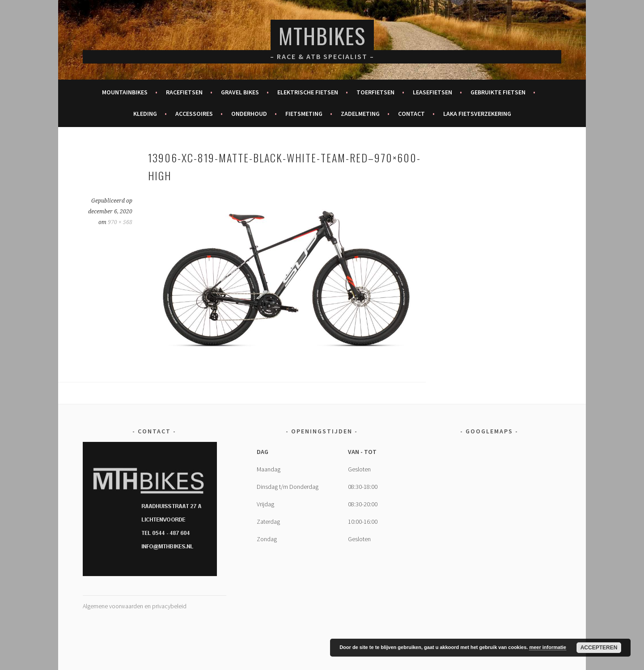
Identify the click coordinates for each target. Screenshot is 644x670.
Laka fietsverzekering (477, 114)
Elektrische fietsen (308, 92)
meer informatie (548, 647)
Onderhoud (249, 114)
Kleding (145, 114)
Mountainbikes (125, 92)
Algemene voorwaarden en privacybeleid (135, 606)
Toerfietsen (375, 92)
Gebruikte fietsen (498, 92)
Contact (411, 114)
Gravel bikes (240, 92)
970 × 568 (120, 222)
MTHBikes (322, 36)
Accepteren (599, 648)
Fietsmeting (304, 114)
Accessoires (194, 114)
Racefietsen (184, 92)
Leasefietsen (432, 92)
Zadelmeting (360, 114)
